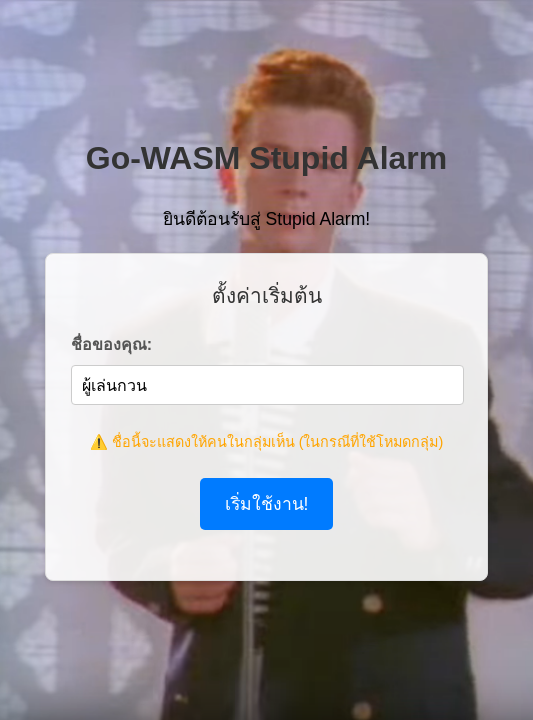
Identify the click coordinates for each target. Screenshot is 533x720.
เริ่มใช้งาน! (267, 504)
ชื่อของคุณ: (111, 344)
